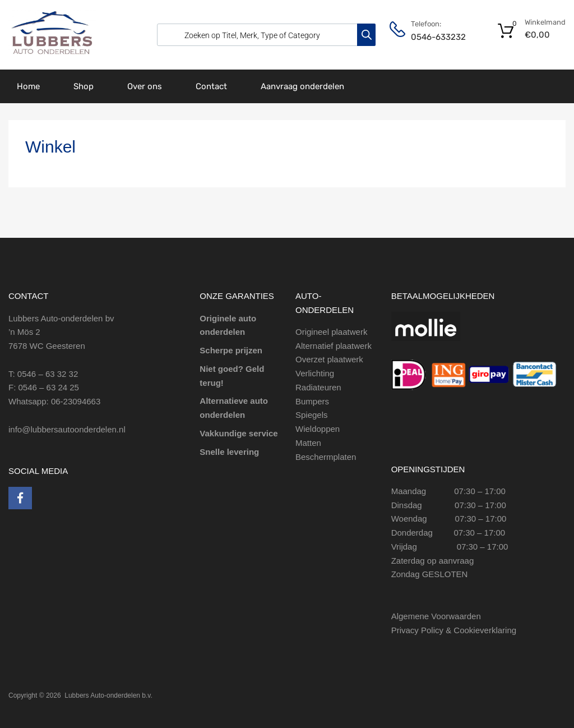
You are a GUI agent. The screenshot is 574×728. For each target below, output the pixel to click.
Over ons (145, 86)
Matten (308, 443)
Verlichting (315, 373)
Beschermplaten (326, 457)
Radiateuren (318, 387)
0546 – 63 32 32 (48, 374)
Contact (211, 86)
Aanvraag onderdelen (302, 86)
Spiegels (312, 415)
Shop (84, 86)
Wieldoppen (318, 429)
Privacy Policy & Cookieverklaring (454, 630)
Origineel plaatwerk (331, 332)
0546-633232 (438, 37)
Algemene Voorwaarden (436, 616)
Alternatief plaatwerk (334, 346)
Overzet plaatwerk (329, 359)
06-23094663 (76, 401)
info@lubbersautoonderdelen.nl (67, 429)
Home (28, 86)
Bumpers (312, 401)
